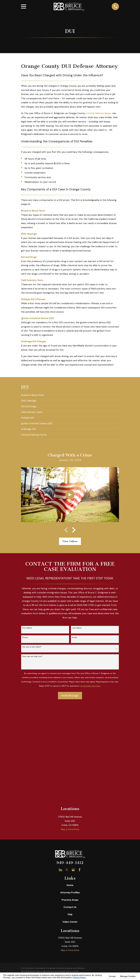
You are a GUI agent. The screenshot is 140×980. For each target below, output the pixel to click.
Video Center (70, 824)
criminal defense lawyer (99, 113)
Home (70, 787)
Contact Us (70, 810)
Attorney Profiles (70, 795)
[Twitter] (67, 772)
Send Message (70, 696)
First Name (27, 628)
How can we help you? (32, 656)
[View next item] (74, 530)
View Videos (70, 541)
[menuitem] (33, 394)
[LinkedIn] (60, 772)
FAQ (70, 817)
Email (74, 637)
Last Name (77, 628)
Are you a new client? (32, 647)
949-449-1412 (70, 765)
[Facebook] (80, 772)
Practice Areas (70, 802)
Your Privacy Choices (59, 883)
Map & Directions (70, 732)
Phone (25, 637)
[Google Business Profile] (73, 772)
